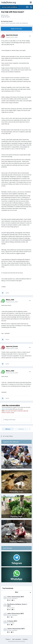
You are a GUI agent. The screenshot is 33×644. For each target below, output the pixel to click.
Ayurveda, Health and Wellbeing (19, 23)
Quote (7, 293)
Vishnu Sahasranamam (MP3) (16, 597)
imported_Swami (8, 21)
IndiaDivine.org (9, 2)
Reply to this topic (17, 29)
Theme (8, 639)
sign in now (5, 409)
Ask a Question (17, 639)
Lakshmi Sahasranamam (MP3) (16, 629)
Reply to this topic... (10, 420)
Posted (12, 37)
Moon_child (10, 300)
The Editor (12, 608)
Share (8, 429)
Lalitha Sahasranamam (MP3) (16, 614)
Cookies (25, 639)
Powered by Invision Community (17, 641)
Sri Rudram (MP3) (12, 621)
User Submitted (13, 598)
